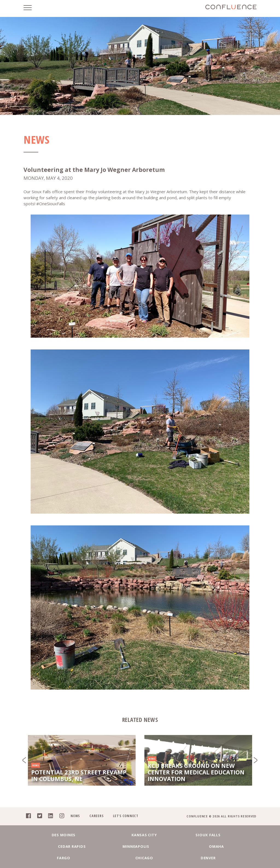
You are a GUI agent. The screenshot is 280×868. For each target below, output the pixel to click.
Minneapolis (231, 845)
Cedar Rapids (186, 845)
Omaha (72, 858)
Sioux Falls (140, 845)
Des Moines (49, 845)
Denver (208, 858)
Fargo (117, 858)
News (73, 826)
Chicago (163, 858)
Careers (94, 826)
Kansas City (94, 845)
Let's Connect (124, 826)
